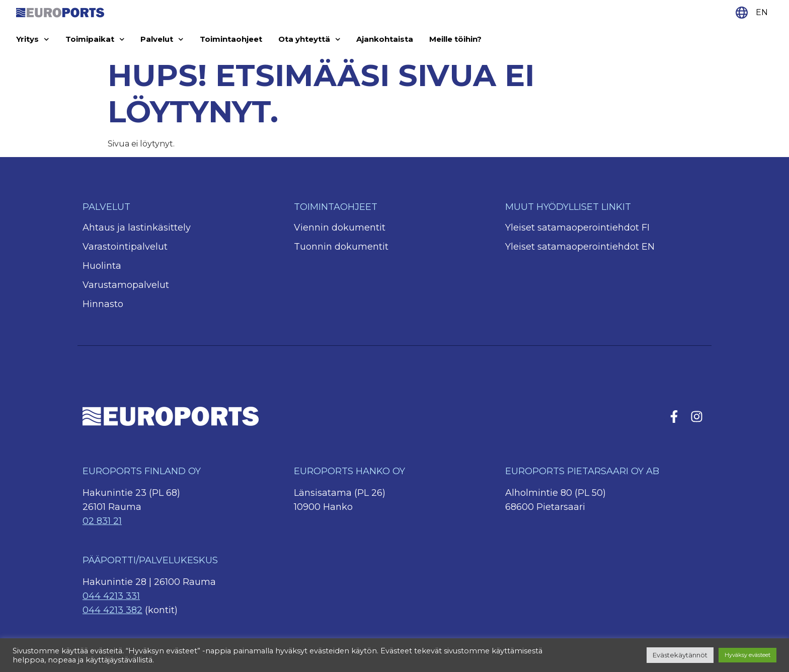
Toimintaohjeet (231, 39)
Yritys (33, 40)
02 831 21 (102, 521)
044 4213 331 (111, 596)
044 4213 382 (112, 610)
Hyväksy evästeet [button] (747, 655)
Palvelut (162, 40)
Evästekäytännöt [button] (680, 655)
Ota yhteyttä (309, 40)
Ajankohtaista (385, 39)
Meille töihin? (455, 39)
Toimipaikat (95, 40)
